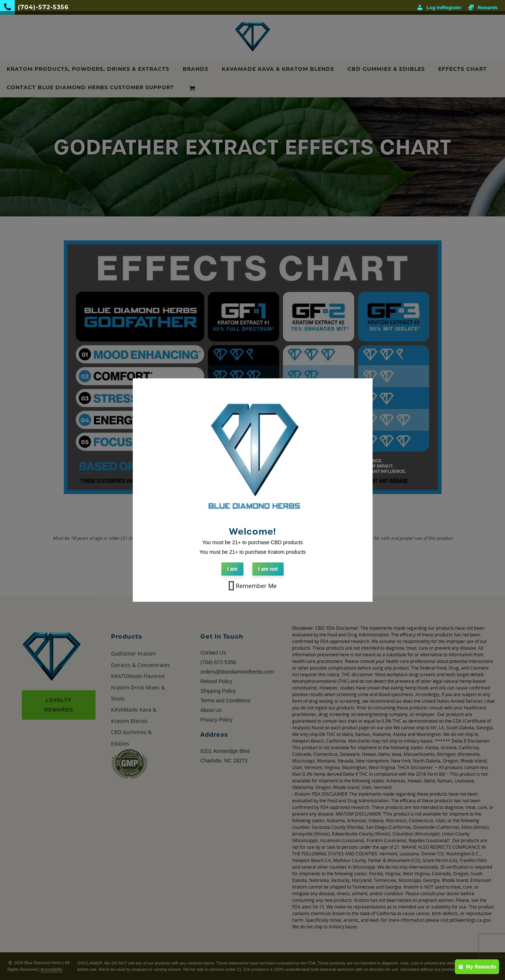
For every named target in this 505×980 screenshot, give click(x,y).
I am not (268, 569)
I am (232, 569)
